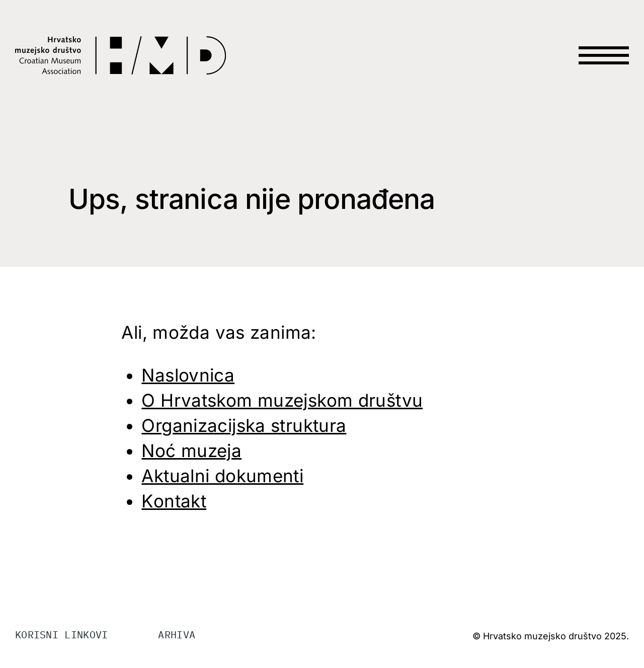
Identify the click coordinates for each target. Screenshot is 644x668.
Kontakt (174, 501)
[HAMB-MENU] (604, 36)
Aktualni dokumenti (222, 476)
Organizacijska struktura (244, 425)
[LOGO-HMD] (121, 42)
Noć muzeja (191, 451)
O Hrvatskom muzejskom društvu (282, 400)
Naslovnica (188, 375)
